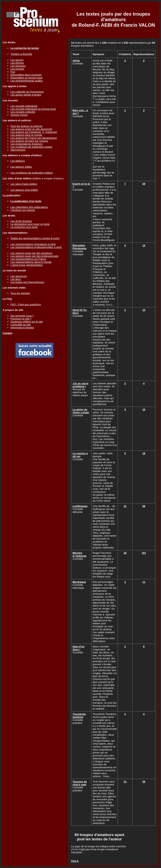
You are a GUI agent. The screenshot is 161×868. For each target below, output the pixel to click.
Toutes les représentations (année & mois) (35, 238)
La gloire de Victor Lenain (81, 411)
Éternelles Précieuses (79, 247)
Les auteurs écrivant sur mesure (29, 141)
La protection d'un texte (24, 227)
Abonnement (18, 150)
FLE (13, 72)
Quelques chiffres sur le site (27, 322)
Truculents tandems (79, 716)
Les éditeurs (18, 161)
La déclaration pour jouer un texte (30, 224)
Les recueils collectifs (23, 112)
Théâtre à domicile (21, 54)
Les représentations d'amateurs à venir (33, 244)
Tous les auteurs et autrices (26, 126)
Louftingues (80, 506)
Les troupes (17, 69)
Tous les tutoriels (20, 293)
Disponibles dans (26, 75)
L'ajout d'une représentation (27, 265)
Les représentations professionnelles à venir (36, 247)
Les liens (16, 279)
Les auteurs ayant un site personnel (31, 129)
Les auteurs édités (21, 167)
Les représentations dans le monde (31, 262)
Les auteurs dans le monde (26, 135)
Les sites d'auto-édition (24, 184)
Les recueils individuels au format (33, 109)
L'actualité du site (21, 325)
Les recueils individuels (24, 106)
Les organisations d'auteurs (27, 144)
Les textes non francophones (27, 282)
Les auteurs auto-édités (24, 190)
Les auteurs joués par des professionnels (34, 256)
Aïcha (76, 61)
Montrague (79, 582)
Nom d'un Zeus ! (79, 648)
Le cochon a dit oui (80, 455)
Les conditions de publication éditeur (32, 173)
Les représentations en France (28, 259)
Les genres (17, 60)
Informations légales (22, 328)
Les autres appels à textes (26, 95)
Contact (7, 333)
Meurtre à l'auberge (79, 554)
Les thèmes (17, 63)
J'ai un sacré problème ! (80, 385)
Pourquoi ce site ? (21, 319)
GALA (75, 861)
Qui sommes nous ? (22, 316)
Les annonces (19, 276)
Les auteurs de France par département (34, 138)
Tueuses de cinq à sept (80, 783)
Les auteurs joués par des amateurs (31, 253)
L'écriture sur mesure (23, 210)
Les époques (18, 66)
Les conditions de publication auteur (31, 147)
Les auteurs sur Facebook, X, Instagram (34, 132)
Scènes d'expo (19, 115)
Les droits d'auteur (21, 221)
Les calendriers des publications (29, 207)
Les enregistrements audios (27, 81)
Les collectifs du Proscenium (27, 92)
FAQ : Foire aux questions (26, 304)
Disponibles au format (26, 78)
